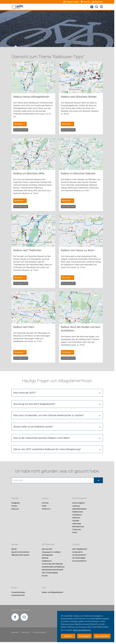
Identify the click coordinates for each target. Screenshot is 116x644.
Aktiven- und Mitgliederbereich (53, 592)
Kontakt (45, 576)
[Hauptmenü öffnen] (101, 7)
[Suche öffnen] (97, 7)
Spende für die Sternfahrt (20, 552)
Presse (14, 588)
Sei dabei (76, 544)
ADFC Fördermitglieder (50, 573)
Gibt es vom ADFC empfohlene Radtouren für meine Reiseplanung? (47, 449)
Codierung (76, 506)
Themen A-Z (46, 509)
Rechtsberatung (78, 527)
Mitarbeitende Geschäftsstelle (52, 570)
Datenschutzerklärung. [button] (82, 630)
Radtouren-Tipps (21, 130)
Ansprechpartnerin (18, 595)
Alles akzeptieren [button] (102, 636)
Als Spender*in (77, 552)
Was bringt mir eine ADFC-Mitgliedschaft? (34, 404)
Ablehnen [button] (68, 636)
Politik (44, 506)
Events (75, 533)
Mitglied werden (71, 2)
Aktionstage (77, 524)
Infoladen (76, 521)
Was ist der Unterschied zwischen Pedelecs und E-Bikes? (42, 438)
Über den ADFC (47, 549)
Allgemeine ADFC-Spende (20, 555)
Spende (14, 549)
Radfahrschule (78, 512)
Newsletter (97, 2)
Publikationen (47, 561)
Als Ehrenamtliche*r (79, 555)
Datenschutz (26, 632)
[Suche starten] (98, 480)
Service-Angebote (79, 498)
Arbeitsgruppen (47, 555)
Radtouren (15, 509)
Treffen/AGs (77, 530)
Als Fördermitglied (79, 558)
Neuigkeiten (16, 503)
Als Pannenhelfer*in (79, 561)
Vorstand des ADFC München (52, 564)
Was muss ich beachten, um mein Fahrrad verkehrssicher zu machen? (49, 415)
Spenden (86, 2)
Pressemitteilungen (18, 592)
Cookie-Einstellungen (40, 632)
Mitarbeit (45, 558)
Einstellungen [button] (84, 636)
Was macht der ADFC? (25, 393)
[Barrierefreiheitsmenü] (92, 7)
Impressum (16, 632)
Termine (14, 506)
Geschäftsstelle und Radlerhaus (53, 567)
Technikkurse (77, 515)
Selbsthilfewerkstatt (79, 509)
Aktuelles (15, 498)
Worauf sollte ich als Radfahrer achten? (33, 427)
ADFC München (48, 544)
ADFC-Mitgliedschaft (80, 549)
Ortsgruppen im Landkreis (51, 552)
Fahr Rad (45, 503)
